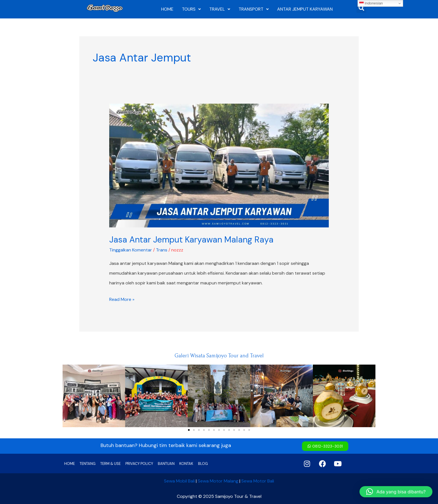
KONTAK (186, 464)
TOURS (191, 9)
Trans (162, 250)
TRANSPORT (254, 9)
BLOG (203, 464)
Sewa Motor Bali (258, 481)
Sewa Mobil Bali (179, 481)
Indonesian (371, 3)
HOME (167, 9)
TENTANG (88, 464)
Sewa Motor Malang (218, 481)
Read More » (122, 298)
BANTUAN (166, 464)
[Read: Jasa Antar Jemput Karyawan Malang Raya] (219, 165)
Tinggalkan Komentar (131, 250)
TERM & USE (110, 464)
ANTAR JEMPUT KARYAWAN (305, 9)
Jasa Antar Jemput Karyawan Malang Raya (191, 240)
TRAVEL (220, 9)
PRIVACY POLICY (139, 464)
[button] (69, 396)
